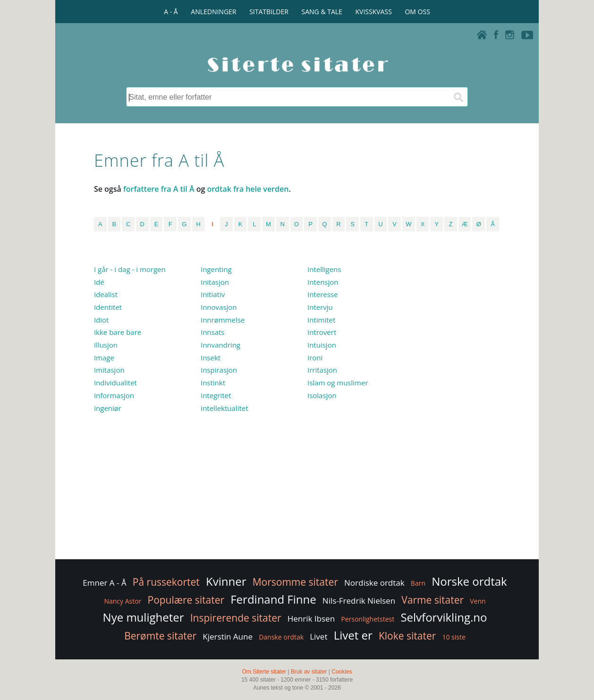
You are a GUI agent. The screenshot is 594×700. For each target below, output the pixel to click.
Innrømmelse (223, 320)
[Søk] (458, 97)
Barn (418, 583)
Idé (99, 282)
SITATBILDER (269, 12)
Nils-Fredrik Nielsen (359, 601)
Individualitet (115, 383)
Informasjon (114, 395)
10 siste (454, 637)
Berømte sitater (160, 636)
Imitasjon (109, 370)
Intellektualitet (225, 408)
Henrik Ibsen (311, 619)
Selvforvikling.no (444, 617)
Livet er (353, 635)
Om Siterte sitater (264, 672)
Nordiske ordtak (374, 583)
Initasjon (215, 282)
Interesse (322, 294)
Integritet (216, 395)
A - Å (171, 12)
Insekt (211, 358)
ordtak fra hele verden (248, 189)
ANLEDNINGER (213, 12)
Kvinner (226, 581)
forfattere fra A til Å (159, 189)
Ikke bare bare (118, 332)
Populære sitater (186, 600)
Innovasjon (219, 307)
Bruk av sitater (309, 672)
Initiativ (213, 294)
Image (104, 358)
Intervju (320, 307)
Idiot (102, 320)
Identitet (108, 307)
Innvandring (221, 345)
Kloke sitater (407, 636)
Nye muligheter (144, 617)
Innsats (213, 332)
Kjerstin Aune (228, 636)
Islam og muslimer (338, 383)
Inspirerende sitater (236, 618)
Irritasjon (322, 370)
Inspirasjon (219, 370)
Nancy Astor (123, 601)
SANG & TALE (322, 12)
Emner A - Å (104, 583)
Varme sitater (433, 600)
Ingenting (216, 269)
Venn (478, 601)
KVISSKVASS (374, 12)
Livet (318, 636)
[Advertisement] (459, 406)
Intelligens (324, 269)
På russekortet (166, 582)
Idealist (106, 294)
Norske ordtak (469, 581)
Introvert (322, 332)
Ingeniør (108, 408)
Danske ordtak (281, 637)
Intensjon (323, 282)
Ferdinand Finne (273, 599)
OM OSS (417, 12)
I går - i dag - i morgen (130, 269)
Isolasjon (322, 395)
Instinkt (213, 383)
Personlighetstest (368, 619)
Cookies (342, 672)
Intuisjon (322, 345)
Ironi (315, 358)
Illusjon (106, 345)
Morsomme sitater (295, 582)
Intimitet (321, 320)
